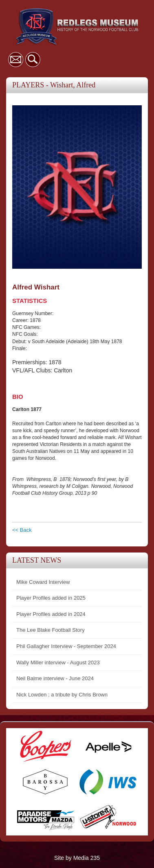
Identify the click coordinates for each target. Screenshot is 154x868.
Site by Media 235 (77, 858)
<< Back (22, 530)
